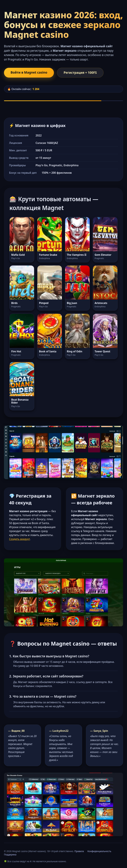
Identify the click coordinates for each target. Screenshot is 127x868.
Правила (79, 851)
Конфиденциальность (99, 851)
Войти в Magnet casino (29, 72)
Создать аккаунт (19, 539)
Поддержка (10, 854)
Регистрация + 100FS (80, 73)
